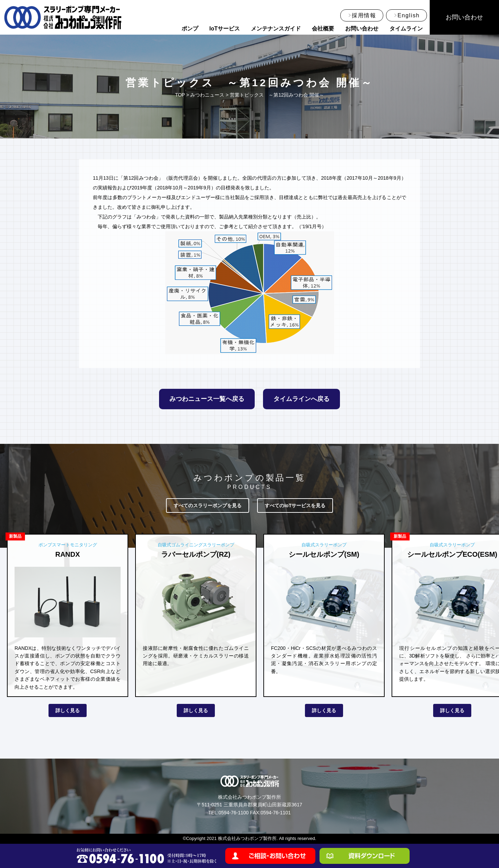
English (409, 15)
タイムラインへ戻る (301, 399)
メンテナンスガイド (276, 29)
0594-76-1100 (233, 813)
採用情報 (364, 15)
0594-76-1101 (276, 813)
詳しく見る (68, 710)
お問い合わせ (362, 29)
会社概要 (323, 29)
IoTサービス (225, 29)
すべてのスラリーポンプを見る (208, 505)
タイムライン (406, 29)
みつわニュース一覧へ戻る (207, 399)
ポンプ (190, 29)
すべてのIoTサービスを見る (295, 505)
